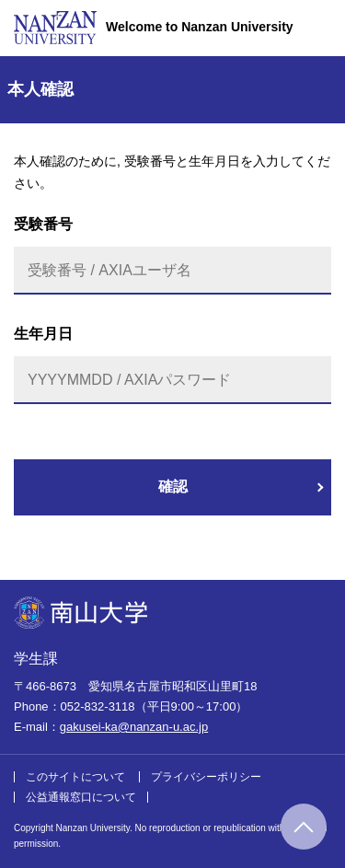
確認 (173, 486)
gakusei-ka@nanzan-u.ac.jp (134, 727)
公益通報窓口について (81, 797)
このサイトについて (75, 777)
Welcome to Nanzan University (200, 27)
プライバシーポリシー (206, 777)
